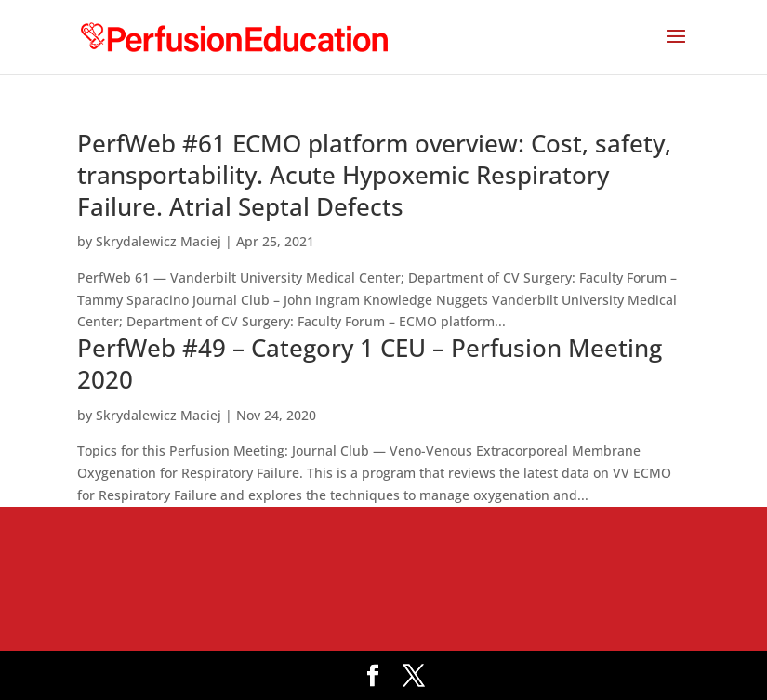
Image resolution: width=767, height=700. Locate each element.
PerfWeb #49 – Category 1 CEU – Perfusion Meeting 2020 (370, 363)
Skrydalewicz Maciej (159, 241)
